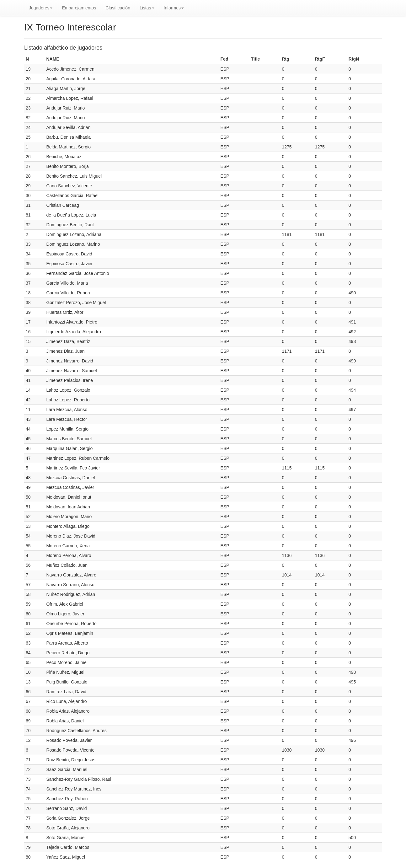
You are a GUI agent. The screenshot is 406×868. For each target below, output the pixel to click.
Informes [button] (174, 8)
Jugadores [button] (41, 8)
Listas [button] (147, 8)
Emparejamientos (79, 8)
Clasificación (118, 8)
